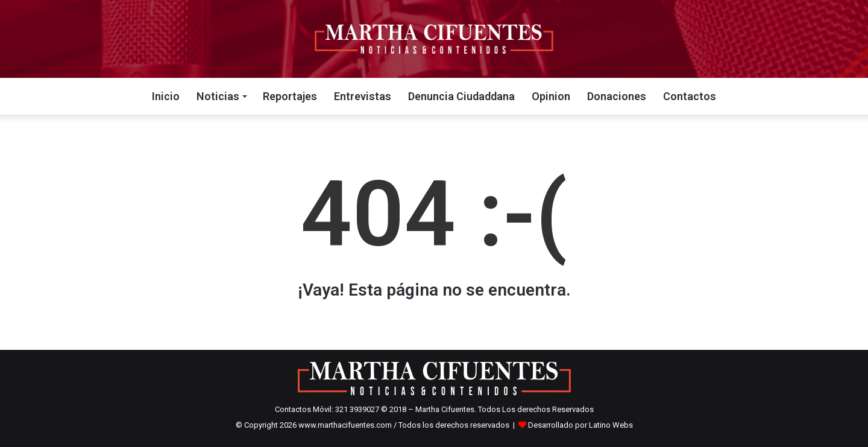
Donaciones (617, 96)
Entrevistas (363, 96)
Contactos (690, 96)
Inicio (166, 96)
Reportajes (290, 96)
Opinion (551, 96)
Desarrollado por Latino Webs (580, 425)
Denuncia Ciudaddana (461, 96)
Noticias (218, 96)
